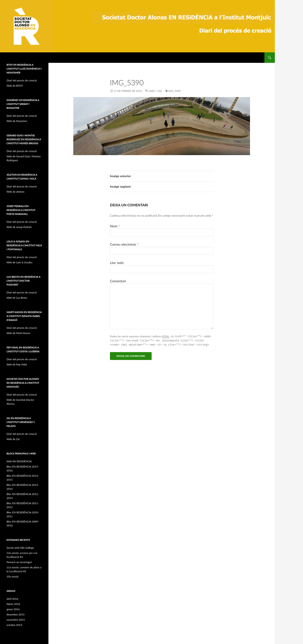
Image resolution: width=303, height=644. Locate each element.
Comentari (118, 281)
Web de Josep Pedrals (19, 227)
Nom (115, 226)
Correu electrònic (124, 244)
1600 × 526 (155, 91)
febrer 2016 (13, 604)
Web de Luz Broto (17, 298)
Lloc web (117, 263)
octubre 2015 (14, 625)
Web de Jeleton (15, 192)
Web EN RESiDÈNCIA (19, 461)
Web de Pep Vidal (17, 364)
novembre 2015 (16, 620)
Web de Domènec (17, 121)
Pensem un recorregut (19, 562)
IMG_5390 (175, 91)
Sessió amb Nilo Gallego (20, 548)
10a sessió (13, 576)
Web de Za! (13, 439)
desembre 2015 (16, 614)
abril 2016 (12, 599)
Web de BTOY (15, 86)
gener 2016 (13, 609)
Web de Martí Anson (18, 333)
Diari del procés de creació (22, 80)
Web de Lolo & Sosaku (19, 262)
